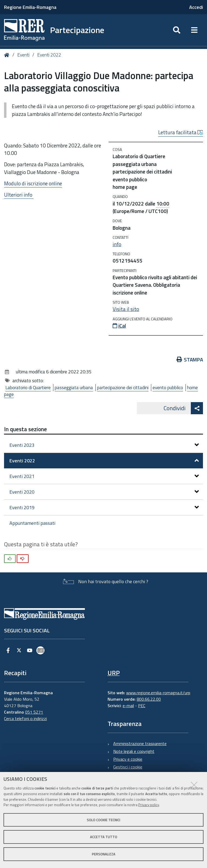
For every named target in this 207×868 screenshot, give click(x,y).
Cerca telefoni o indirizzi (25, 718)
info (117, 244)
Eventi (23, 55)
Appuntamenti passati (32, 523)
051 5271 (34, 712)
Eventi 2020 (104, 492)
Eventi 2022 (49, 55)
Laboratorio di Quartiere (28, 388)
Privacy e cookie (128, 759)
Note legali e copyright (134, 751)
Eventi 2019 (104, 507)
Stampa (190, 359)
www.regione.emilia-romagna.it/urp (158, 693)
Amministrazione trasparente (140, 743)
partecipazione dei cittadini (123, 388)
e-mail (128, 706)
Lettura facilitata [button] (181, 132)
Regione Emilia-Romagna (30, 7)
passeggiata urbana (74, 388)
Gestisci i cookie (128, 767)
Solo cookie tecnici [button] (103, 820)
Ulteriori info (19, 195)
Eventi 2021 (104, 476)
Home (8, 55)
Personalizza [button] (104, 854)
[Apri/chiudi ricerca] (177, 30)
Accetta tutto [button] (104, 837)
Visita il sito (126, 309)
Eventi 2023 (104, 445)
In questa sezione (25, 429)
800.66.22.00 (149, 699)
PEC (142, 706)
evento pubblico (168, 388)
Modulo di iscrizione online (33, 183)
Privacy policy (149, 805)
